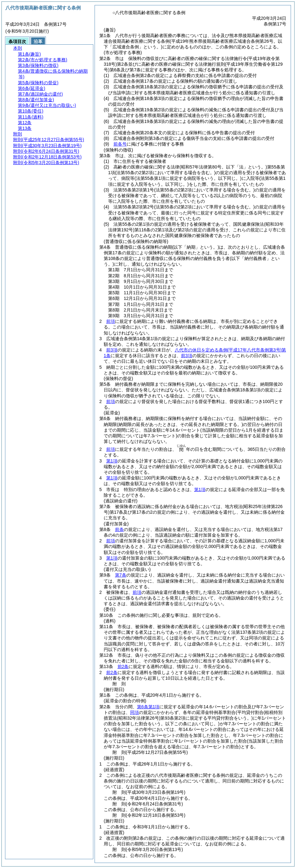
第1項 (112, 461)
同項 (134, 712)
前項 (111, 321)
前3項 (112, 350)
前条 (119, 529)
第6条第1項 (148, 707)
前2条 (123, 666)
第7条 (121, 575)
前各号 (120, 144)
